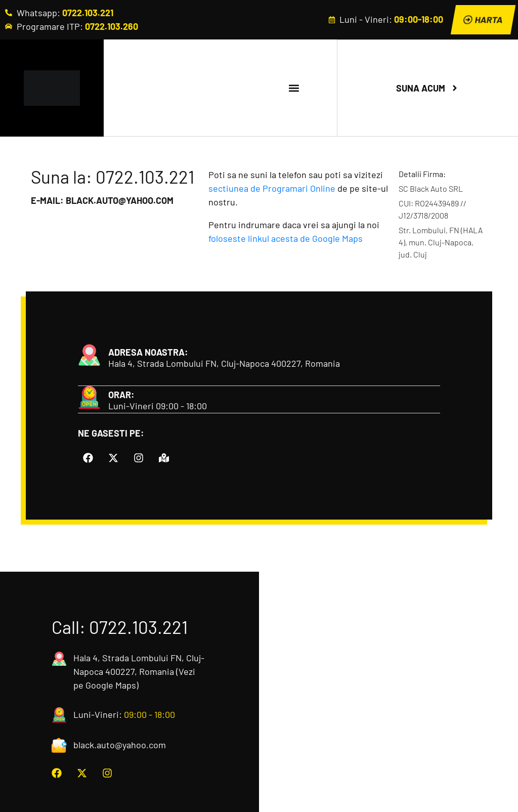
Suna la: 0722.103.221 (113, 177)
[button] (294, 88)
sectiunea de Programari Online (272, 188)
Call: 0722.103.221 (120, 626)
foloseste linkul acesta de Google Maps (286, 238)
